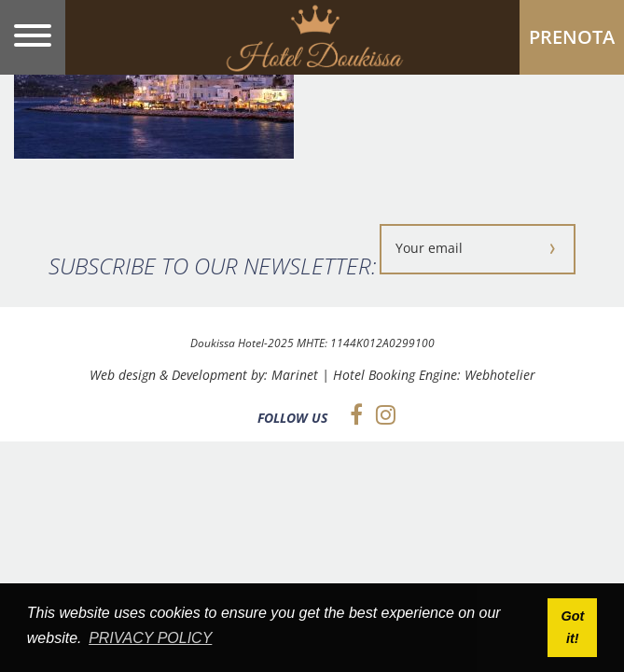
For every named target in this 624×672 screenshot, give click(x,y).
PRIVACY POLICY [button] (150, 638)
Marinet (295, 375)
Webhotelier (500, 375)
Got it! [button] (572, 627)
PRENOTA (572, 37)
